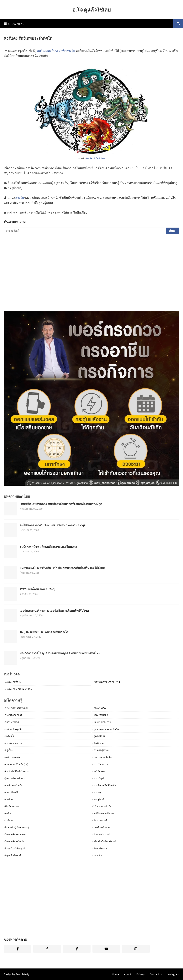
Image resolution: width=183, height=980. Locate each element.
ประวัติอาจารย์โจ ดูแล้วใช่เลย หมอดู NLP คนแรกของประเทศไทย (60, 653)
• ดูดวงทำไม (99, 736)
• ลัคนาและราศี (100, 820)
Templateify (22, 974)
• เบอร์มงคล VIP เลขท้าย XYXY (18, 689)
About (128, 974)
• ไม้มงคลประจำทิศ (102, 806)
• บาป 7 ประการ (100, 764)
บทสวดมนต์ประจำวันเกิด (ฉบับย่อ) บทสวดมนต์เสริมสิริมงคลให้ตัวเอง (62, 568)
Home (115, 974)
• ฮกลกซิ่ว (97, 855)
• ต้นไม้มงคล (99, 743)
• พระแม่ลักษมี (11, 792)
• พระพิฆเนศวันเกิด (13, 785)
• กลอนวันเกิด (99, 708)
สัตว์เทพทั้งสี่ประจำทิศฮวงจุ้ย (56, 51)
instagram (173, 974)
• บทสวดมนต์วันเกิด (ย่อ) (16, 764)
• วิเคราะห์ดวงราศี (102, 835)
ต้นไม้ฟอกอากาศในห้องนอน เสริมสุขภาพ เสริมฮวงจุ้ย (53, 525)
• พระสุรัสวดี (98, 799)
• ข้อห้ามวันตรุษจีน (13, 729)
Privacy (141, 974)
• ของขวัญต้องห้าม (102, 722)
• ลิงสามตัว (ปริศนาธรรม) (16, 827)
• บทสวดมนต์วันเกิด (102, 757)
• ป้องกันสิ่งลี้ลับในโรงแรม (16, 771)
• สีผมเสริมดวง (100, 849)
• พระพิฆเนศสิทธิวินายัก (104, 785)
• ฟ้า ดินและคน (11, 806)
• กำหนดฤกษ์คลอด (13, 715)
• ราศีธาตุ (9, 820)
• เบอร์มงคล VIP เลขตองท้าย (106, 682)
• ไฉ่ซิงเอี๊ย (9, 736)
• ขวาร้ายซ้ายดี (11, 722)
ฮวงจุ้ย (20, 198)
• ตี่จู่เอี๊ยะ (8, 750)
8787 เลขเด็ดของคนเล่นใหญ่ (37, 589)
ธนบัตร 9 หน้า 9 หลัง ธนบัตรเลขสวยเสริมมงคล (48, 547)
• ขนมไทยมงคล (100, 715)
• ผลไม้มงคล (99, 771)
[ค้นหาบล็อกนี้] (84, 231)
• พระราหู (97, 792)
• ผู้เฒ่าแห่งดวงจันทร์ (14, 778)
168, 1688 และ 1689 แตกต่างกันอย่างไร (44, 632)
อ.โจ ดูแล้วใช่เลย (92, 10)
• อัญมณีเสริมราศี (12, 855)
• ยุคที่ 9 (7, 813)
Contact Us (156, 974)
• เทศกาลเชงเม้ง (12, 757)
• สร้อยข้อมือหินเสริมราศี (105, 841)
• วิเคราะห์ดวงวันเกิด (14, 841)
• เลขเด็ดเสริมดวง (101, 827)
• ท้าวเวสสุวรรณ (100, 750)
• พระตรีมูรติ (98, 778)
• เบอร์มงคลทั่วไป (12, 682)
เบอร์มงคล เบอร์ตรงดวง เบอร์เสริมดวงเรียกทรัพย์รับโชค (54, 611)
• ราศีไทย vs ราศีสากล (103, 813)
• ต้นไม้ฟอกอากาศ (13, 743)
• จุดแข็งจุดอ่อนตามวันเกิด (106, 729)
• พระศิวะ (8, 799)
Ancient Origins (95, 158)
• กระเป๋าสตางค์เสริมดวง (16, 708)
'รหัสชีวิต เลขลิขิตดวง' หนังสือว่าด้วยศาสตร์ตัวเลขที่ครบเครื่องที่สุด (61, 504)
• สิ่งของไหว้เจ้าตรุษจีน (15, 849)
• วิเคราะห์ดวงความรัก (15, 835)
